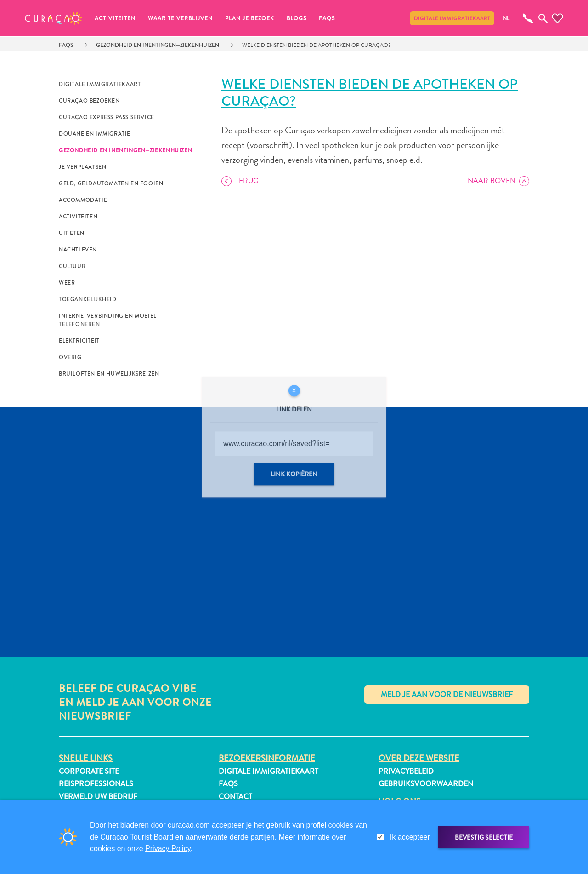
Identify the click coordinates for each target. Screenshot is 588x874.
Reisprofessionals (96, 784)
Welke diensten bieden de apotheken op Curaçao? (317, 45)
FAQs (327, 18)
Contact (235, 797)
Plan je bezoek (250, 18)
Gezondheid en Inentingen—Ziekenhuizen (158, 45)
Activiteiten (115, 18)
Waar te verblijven (180, 18)
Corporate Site (89, 771)
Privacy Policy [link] (168, 848)
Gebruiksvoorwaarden (426, 784)
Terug (247, 181)
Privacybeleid (406, 771)
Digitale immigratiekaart (452, 18)
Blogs (297, 18)
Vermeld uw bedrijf (98, 797)
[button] (54, 18)
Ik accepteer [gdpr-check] (410, 837)
